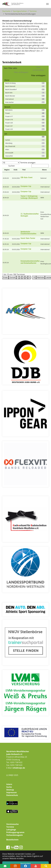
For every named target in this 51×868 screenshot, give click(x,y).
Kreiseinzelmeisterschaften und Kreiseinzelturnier (30, 262)
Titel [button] (24, 170)
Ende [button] (16, 170)
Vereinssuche (12, 824)
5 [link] (29, 277)
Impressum (12, 792)
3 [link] (23, 277)
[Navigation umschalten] (47, 4)
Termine (10, 827)
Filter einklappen (38, 75)
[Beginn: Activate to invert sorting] (7, 170)
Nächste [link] (41, 277)
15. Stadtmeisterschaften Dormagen (30, 215)
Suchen (12, 166)
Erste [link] (5, 277)
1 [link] (18, 277)
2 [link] (21, 277)
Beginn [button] (7, 170)
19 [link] (34, 277)
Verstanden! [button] (26, 864)
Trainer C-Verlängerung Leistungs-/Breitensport (29, 197)
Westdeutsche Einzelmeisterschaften (28, 233)
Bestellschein (12, 840)
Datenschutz (12, 795)
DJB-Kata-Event (26, 178)
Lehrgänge (11, 830)
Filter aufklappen (21, 72)
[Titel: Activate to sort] (30, 170)
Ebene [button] (44, 170)
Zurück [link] (12, 277)
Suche (9, 787)
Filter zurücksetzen (38, 69)
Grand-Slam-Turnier (28, 238)
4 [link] (26, 277)
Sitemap (10, 790)
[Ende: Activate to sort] (16, 170)
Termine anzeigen (28, 163)
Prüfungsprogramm (15, 832)
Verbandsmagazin (15, 835)
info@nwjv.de (19, 768)
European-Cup (26, 186)
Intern (9, 784)
